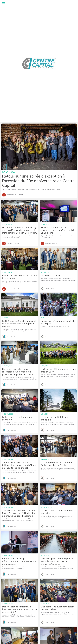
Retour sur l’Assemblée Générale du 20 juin (58, 322)
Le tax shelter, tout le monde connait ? (17, 418)
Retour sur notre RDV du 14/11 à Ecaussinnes (20, 277)
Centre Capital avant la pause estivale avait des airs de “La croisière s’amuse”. (57, 561)
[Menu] (3, 3)
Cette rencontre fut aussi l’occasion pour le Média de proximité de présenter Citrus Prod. (18, 372)
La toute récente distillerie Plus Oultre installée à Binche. (57, 464)
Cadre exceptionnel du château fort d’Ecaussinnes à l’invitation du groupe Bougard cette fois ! (19, 513)
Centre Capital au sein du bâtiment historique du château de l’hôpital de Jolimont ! (19, 465)
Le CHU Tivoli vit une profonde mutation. (57, 512)
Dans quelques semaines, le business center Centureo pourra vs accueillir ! (19, 609)
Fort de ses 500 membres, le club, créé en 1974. (58, 370)
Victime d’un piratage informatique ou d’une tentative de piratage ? (19, 561)
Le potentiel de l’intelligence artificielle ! (55, 418)
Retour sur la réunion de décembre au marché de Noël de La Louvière (58, 230)
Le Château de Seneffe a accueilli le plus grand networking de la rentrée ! (20, 324)
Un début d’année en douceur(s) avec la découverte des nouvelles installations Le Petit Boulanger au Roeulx (20, 230)
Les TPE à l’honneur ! (52, 275)
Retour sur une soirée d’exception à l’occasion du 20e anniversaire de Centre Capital (38, 181)
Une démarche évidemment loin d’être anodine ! (57, 608)
